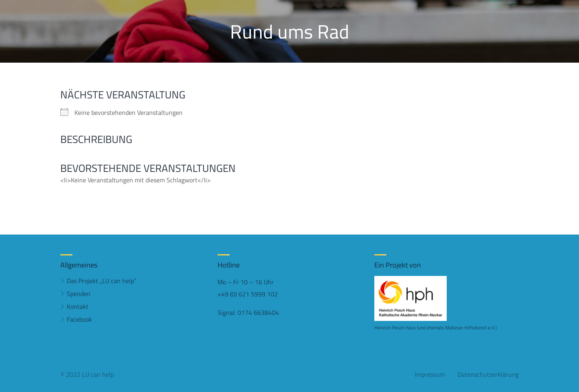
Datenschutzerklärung (488, 374)
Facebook (79, 319)
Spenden (79, 294)
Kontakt (78, 306)
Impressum (430, 374)
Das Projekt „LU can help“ (102, 281)
